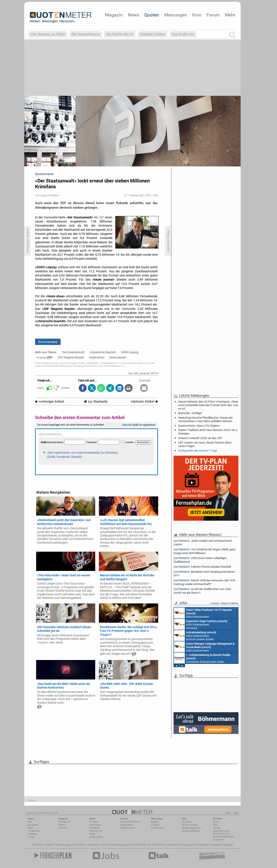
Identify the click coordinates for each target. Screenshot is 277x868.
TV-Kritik (155, 825)
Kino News (37, 845)
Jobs (215, 825)
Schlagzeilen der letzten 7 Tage (198, 450)
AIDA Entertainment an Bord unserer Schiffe (203, 613)
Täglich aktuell (128, 828)
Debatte (155, 822)
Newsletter (33, 825)
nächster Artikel (144, 401)
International (96, 831)
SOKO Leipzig (130, 352)
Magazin (114, 15)
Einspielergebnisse (191, 828)
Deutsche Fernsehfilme (210, 845)
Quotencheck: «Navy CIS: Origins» (199, 426)
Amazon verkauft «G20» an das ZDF (200, 438)
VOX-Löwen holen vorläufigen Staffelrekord (200, 560)
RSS (30, 822)
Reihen (62, 825)
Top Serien (228, 845)
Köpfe (92, 834)
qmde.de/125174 (149, 373)
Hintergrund (64, 822)
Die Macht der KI (120, 34)
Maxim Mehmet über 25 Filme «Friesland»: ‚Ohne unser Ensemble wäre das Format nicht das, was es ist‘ (208, 405)
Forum (213, 15)
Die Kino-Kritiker (190, 825)
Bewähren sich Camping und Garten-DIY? (205, 573)
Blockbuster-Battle (191, 831)
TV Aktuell (49, 845)
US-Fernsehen (96, 837)
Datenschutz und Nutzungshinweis (222, 832)
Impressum (218, 840)
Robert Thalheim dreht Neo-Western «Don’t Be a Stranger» (208, 432)
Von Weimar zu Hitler (48, 34)
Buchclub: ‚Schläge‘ (190, 413)
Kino (197, 15)
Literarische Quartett (103, 352)
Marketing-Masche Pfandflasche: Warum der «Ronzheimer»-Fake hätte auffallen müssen (205, 419)
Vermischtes (95, 825)
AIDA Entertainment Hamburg (201, 624)
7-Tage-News (34, 831)
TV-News (94, 822)
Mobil (30, 828)
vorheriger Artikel (50, 401)
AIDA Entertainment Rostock (204, 647)
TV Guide (133, 845)
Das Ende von (183, 34)
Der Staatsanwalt (73, 352)
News (134, 15)
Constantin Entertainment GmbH (202, 658)
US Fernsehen (93, 845)
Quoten (152, 15)
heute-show (97, 357)
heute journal (118, 357)
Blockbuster (145, 845)
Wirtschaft (94, 828)
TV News (105, 845)
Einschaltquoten (119, 845)
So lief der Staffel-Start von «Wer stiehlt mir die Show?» (202, 591)
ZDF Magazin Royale (71, 357)
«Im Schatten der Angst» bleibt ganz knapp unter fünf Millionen (205, 551)
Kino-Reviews (158, 828)
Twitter (31, 837)
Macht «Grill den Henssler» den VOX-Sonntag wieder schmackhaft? (205, 582)
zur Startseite (96, 401)
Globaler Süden (153, 34)
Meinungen (176, 15)
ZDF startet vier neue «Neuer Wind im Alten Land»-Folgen (205, 444)
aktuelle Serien (174, 845)
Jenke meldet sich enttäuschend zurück (203, 542)
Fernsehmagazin (63, 845)
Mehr (230, 15)
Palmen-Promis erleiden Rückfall (202, 567)
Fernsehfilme (159, 845)
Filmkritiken (79, 845)
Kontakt (217, 828)
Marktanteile (126, 825)
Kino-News (187, 822)
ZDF (101, 217)
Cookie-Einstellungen (223, 836)
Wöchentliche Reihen (131, 822)
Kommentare (48, 342)
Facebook (32, 834)
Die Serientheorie (86, 34)
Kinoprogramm (190, 845)
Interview (63, 828)
